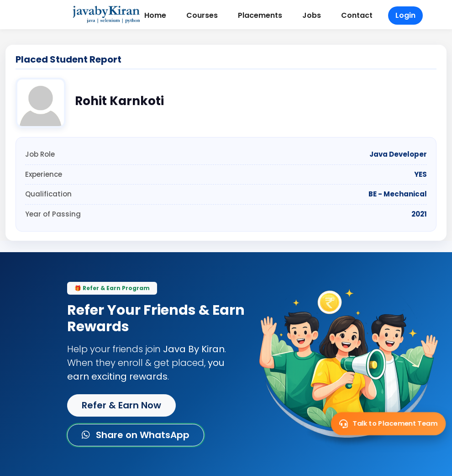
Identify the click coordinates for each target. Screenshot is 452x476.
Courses (202, 15)
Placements (260, 15)
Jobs (312, 15)
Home (155, 15)
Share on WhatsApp (136, 435)
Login (405, 15)
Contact (357, 15)
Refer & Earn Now (121, 405)
